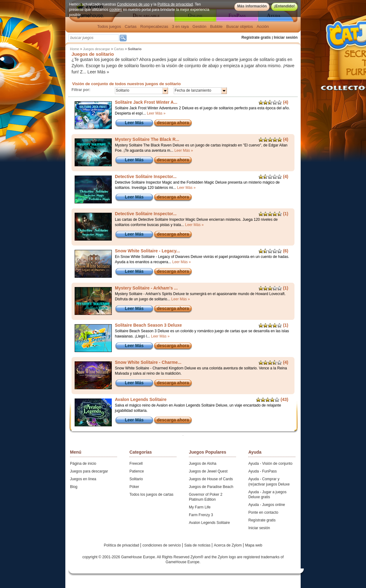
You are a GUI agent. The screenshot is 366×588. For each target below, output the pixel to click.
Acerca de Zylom (228, 545)
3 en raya (180, 26)
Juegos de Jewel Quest (208, 471)
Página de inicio (83, 464)
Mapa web (254, 545)
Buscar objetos (240, 26)
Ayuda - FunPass (263, 471)
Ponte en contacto (263, 512)
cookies (116, 10)
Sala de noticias (198, 545)
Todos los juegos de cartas (151, 494)
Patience (137, 471)
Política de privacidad (175, 4)
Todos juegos (109, 26)
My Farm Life (200, 507)
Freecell (136, 464)
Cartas (131, 26)
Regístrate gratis (256, 37)
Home (74, 49)
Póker (134, 487)
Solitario (136, 479)
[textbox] (94, 38)
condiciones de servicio (162, 545)
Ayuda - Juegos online (267, 505)
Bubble (216, 26)
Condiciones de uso (133, 4)
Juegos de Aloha (203, 464)
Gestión (200, 26)
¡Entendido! (284, 6)
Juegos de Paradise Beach (211, 487)
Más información (252, 6)
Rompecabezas (154, 26)
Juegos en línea (83, 479)
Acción (263, 26)
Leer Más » (98, 72)
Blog (74, 487)
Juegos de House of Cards (211, 479)
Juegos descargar (96, 49)
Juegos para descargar (89, 471)
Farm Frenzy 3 (201, 515)
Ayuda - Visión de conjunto (270, 464)
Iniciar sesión (286, 37)
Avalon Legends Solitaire (209, 523)
